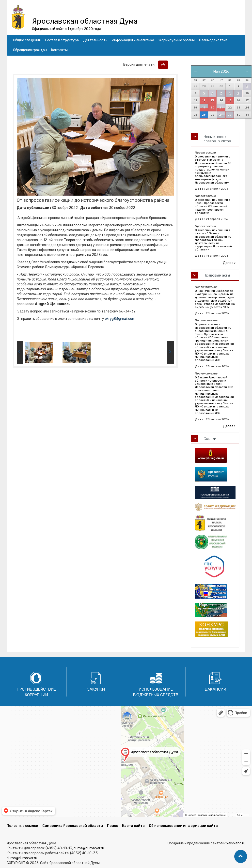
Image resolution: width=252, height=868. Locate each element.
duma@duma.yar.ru (89, 848)
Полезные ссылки (22, 826)
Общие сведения (27, 40)
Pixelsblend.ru (234, 843)
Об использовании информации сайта (183, 826)
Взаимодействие (213, 40)
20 (212, 108)
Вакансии (215, 689)
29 (230, 115)
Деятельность (95, 40)
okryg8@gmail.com (120, 319)
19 (204, 108)
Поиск (112, 826)
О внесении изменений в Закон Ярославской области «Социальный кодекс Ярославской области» (213, 206)
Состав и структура (62, 40)
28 (221, 115)
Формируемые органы (177, 40)
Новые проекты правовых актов (217, 139)
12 (204, 101)
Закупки (96, 689)
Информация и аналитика (133, 40)
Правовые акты (217, 275)
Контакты (59, 50)
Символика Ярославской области (73, 826)
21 (221, 108)
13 (212, 101)
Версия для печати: (140, 65)
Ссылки (210, 439)
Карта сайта (133, 826)
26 (204, 115)
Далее (229, 263)
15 (230, 101)
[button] (241, 856)
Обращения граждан (30, 50)
